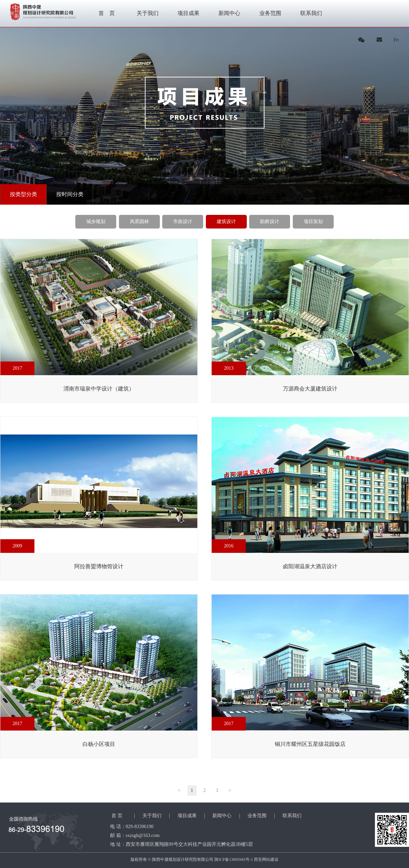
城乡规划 (96, 222)
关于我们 (148, 13)
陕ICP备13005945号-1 (234, 859)
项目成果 (188, 13)
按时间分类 (70, 194)
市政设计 (183, 222)
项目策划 (313, 222)
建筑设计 (226, 222)
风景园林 (139, 222)
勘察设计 (270, 222)
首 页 (107, 13)
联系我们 (311, 13)
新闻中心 (229, 13)
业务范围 (270, 13)
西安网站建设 (266, 859)
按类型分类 (24, 194)
